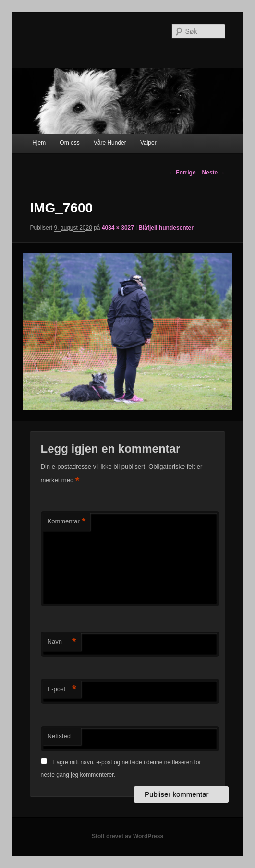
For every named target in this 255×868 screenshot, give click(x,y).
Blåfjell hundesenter (166, 228)
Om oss (69, 143)
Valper (148, 143)
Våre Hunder (110, 143)
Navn (62, 642)
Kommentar (67, 522)
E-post (62, 689)
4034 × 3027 (118, 228)
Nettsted (59, 736)
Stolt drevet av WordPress (127, 836)
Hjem (39, 143)
